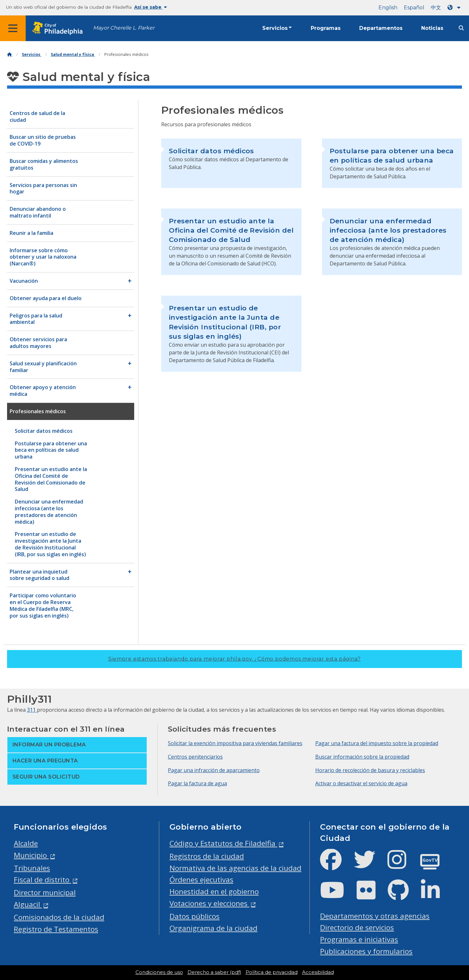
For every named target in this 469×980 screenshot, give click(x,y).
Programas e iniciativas (359, 939)
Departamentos (381, 28)
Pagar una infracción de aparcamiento (214, 770)
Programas (326, 28)
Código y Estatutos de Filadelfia (223, 843)
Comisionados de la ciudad (59, 917)
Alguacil (28, 904)
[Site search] (461, 28)
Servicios (275, 28)
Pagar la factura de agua (197, 783)
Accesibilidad (318, 972)
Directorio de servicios (357, 927)
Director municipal (45, 892)
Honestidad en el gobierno (214, 891)
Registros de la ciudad (207, 856)
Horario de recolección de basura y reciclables (370, 770)
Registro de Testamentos (56, 929)
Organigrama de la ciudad (213, 928)
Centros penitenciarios (195, 757)
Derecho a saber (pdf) (214, 972)
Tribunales (32, 868)
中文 (436, 8)
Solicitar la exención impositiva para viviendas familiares (235, 743)
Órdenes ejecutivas (201, 880)
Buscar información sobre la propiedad (362, 757)
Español (414, 8)
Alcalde (26, 843)
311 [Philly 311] (32, 710)
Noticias (432, 28)
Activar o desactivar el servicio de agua (361, 783)
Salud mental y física (73, 54)
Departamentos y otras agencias (375, 916)
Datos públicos (195, 916)
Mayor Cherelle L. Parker (124, 28)
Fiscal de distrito (43, 880)
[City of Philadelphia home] (59, 28)
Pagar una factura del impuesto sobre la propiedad (377, 743)
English (388, 8)
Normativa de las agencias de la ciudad (235, 868)
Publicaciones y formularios (366, 951)
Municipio (31, 855)
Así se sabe (151, 7)
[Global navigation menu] (13, 28)
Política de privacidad (272, 972)
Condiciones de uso (159, 972)
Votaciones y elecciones (209, 903)
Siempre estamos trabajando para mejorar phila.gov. (234, 659)
